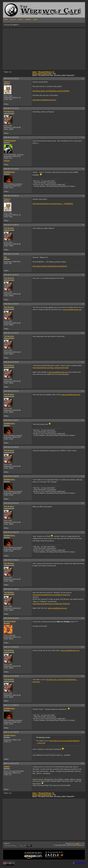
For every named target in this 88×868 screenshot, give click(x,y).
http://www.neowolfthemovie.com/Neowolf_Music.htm (51, 595)
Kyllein (7, 767)
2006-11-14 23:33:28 (11, 732)
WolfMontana (9, 172)
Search (20, 19)
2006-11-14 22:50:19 (11, 705)
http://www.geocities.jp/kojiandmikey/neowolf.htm (50, 266)
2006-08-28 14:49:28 (11, 362)
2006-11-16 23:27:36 (11, 763)
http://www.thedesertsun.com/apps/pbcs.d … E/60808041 (53, 204)
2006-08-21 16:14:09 (11, 254)
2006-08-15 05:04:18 (11, 196)
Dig (5, 257)
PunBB (77, 843)
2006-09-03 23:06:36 (11, 560)
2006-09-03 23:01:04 (11, 503)
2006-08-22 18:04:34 (11, 304)
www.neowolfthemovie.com (72, 309)
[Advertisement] (37, 49)
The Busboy (9, 112)
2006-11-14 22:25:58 (11, 676)
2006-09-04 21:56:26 (11, 589)
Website (7, 161)
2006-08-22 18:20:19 (11, 333)
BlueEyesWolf (10, 622)
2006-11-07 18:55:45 (11, 647)
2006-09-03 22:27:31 (11, 391)
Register (28, 19)
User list (13, 19)
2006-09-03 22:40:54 (11, 447)
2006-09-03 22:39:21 (11, 420)
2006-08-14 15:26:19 (11, 78)
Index (6, 19)
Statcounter (80, 863)
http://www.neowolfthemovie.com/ (44, 100)
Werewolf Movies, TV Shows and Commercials (43, 73)
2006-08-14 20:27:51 (11, 137)
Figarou (7, 82)
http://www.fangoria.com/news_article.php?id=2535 (51, 368)
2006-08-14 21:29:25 (11, 169)
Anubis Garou (10, 736)
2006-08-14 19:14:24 (11, 108)
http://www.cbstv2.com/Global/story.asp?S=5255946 (51, 91)
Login (35, 19)
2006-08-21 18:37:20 (11, 275)
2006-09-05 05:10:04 (11, 618)
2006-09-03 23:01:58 (11, 532)
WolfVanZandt (10, 141)
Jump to (18, 845)
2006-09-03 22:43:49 (11, 476)
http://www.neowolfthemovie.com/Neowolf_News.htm (51, 604)
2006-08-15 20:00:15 (11, 225)
